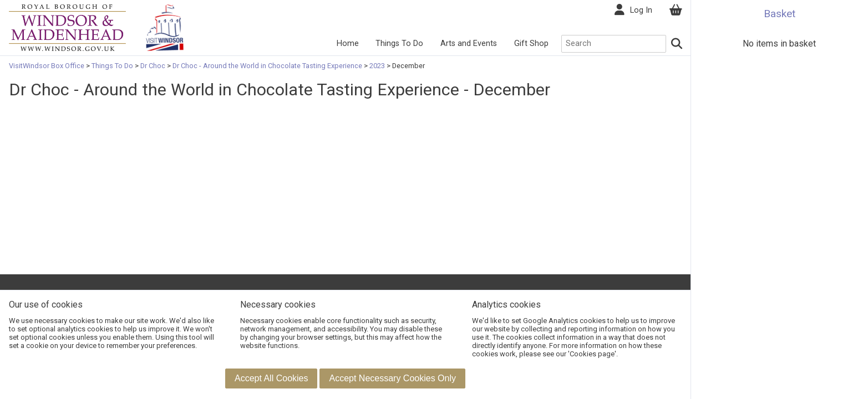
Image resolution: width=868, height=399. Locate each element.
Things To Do (399, 44)
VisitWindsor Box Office (47, 66)
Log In (641, 10)
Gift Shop (531, 44)
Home (348, 44)
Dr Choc (153, 66)
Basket (780, 14)
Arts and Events (469, 44)
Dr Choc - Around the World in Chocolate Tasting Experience (267, 66)
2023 (377, 66)
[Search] (677, 44)
